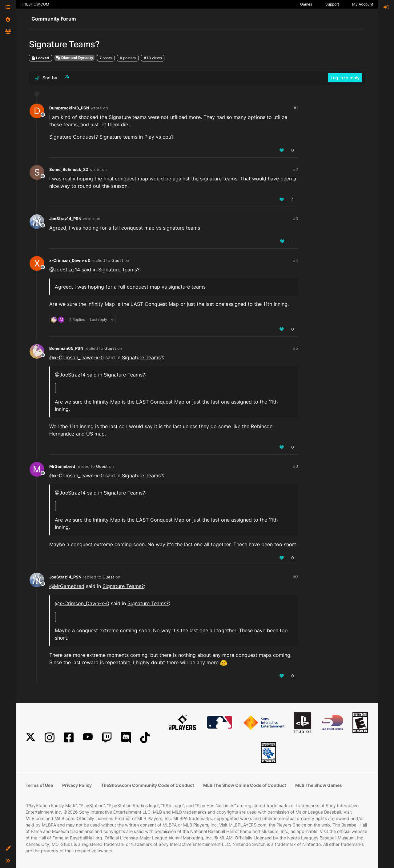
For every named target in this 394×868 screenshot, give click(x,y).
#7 (296, 577)
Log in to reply (345, 78)
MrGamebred (62, 466)
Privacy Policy (77, 785)
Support (332, 4)
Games (306, 4)
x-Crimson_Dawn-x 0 (70, 260)
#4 (295, 260)
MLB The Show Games (319, 785)
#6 (295, 466)
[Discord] (126, 738)
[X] (30, 738)
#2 (295, 169)
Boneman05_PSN (66, 348)
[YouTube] (88, 738)
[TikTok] (145, 738)
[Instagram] (50, 738)
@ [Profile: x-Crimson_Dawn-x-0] (76, 357)
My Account (363, 4)
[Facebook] (69, 738)
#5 (295, 348)
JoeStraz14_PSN (65, 219)
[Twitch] (107, 738)
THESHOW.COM (35, 4)
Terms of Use (39, 785)
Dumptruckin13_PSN (69, 108)
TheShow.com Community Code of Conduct (147, 785)
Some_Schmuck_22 (69, 169)
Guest (117, 260)
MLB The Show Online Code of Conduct (245, 785)
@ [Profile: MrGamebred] (67, 586)
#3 (295, 219)
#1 (296, 108)
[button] (8, 848)
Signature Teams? (119, 270)
